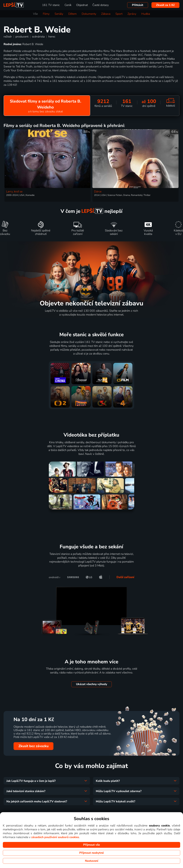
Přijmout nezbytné (91, 853)
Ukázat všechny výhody (92, 684)
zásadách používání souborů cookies (55, 837)
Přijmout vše (91, 845)
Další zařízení (125, 577)
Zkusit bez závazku (33, 746)
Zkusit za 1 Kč (165, 5)
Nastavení (92, 861)
